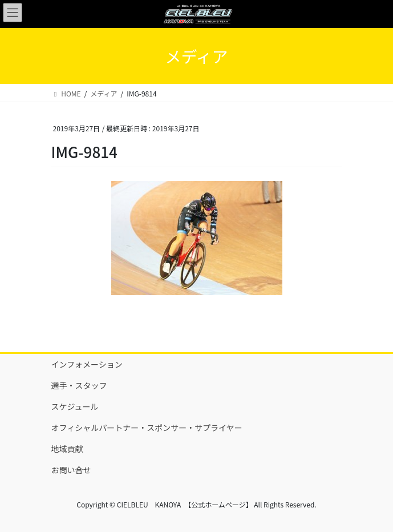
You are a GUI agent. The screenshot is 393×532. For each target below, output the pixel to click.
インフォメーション (87, 364)
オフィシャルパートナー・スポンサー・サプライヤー (147, 428)
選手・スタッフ (79, 385)
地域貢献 (67, 449)
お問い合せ (71, 470)
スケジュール (75, 406)
